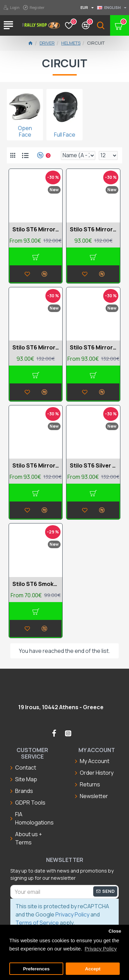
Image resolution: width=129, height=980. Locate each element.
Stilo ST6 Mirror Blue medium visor (93, 229)
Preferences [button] (36, 969)
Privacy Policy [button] (101, 949)
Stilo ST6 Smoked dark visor (36, 584)
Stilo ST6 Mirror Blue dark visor (36, 229)
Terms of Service (37, 923)
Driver (47, 43)
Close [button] (115, 931)
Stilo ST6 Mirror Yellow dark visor (36, 466)
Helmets (71, 43)
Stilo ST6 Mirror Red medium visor (93, 348)
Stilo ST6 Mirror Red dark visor (36, 348)
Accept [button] (93, 969)
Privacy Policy (72, 914)
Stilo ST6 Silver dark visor (93, 466)
